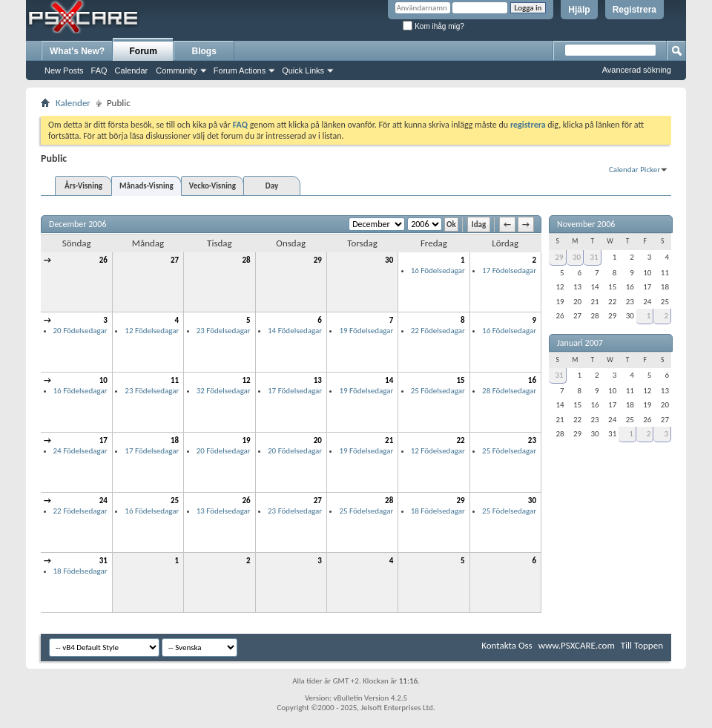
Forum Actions (240, 70)
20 (318, 440)
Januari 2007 (580, 343)
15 (460, 380)
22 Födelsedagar (438, 331)
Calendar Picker (634, 170)
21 (389, 440)
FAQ (99, 70)
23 (532, 440)
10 (103, 380)
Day (272, 186)
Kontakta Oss (507, 645)
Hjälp (579, 10)
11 (175, 380)
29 (318, 260)
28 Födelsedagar (509, 391)
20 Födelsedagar (80, 331)
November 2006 (586, 224)
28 (246, 260)
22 (460, 440)
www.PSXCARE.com (577, 645)
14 (389, 380)
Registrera (634, 10)
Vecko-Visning (212, 186)
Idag (479, 224)
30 (389, 260)
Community (177, 70)
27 (175, 260)
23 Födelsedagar (224, 331)
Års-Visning (83, 186)
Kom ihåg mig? (433, 26)
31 (103, 561)
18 (175, 440)
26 (103, 260)
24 (103, 501)
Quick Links (303, 70)
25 (175, 501)
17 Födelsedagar (509, 270)
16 (532, 380)
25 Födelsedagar (438, 391)
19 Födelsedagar (366, 331)
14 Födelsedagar (295, 331)
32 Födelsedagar (224, 391)
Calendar (132, 70)
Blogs (204, 51)
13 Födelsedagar (224, 511)
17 (103, 440)
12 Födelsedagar (152, 331)
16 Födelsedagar (438, 270)
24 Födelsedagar (80, 451)
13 (318, 380)
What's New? (77, 51)
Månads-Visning (146, 186)
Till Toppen (642, 645)
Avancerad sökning (637, 70)
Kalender (73, 103)
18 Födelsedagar (438, 511)
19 (246, 440)
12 (246, 380)
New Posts (64, 70)
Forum (144, 51)
